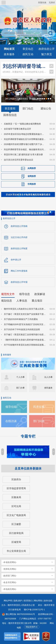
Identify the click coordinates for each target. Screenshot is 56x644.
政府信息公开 (9, 218)
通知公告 (46, 109)
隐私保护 (18, 601)
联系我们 (28, 601)
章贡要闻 (10, 109)
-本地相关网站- (10, 589)
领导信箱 (11, 407)
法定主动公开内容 (19, 237)
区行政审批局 (16, 533)
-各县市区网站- (10, 582)
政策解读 (40, 294)
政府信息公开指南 (19, 226)
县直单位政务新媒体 (28, 468)
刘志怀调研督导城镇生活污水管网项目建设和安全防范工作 (25, 66)
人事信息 (22, 301)
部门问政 (39, 421)
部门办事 (20, 388)
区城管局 (16, 542)
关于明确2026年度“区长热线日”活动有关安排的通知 (25, 324)
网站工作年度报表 (19, 271)
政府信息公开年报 (19, 282)
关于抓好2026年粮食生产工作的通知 (21, 319)
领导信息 (24, 294)
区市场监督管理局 (16, 488)
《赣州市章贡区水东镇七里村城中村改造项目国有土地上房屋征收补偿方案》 (25, 340)
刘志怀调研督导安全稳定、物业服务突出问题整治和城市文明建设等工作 (25, 149)
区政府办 (16, 479)
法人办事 (48, 377)
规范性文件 (8, 294)
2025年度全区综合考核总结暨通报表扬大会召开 (25, 134)
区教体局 (16, 497)
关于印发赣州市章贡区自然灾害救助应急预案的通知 (25, 345)
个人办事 (20, 377)
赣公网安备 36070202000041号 (20, 614)
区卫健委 (16, 524)
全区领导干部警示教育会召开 (17, 129)
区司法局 (16, 506)
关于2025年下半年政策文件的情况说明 (22, 329)
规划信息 (7, 301)
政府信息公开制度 (19, 248)
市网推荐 (32, 184)
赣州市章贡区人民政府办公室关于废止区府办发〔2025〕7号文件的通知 (25, 309)
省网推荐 (32, 176)
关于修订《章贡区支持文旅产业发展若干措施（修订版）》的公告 (25, 314)
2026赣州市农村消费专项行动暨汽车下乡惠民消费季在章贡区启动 (25, 144)
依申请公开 (16, 260)
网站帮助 (38, 601)
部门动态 (28, 109)
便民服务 (48, 388)
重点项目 (37, 301)
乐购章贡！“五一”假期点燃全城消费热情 (22, 124)
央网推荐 (32, 168)
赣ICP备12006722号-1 (34, 610)
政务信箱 (48, 601)
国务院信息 (10, 115)
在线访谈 (11, 421)
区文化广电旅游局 (16, 515)
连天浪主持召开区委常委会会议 (19, 160)
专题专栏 (28, 436)
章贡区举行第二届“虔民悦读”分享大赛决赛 (23, 155)
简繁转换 (42, 3)
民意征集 (39, 407)
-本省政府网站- (10, 562)
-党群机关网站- (10, 569)
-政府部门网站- (10, 576)
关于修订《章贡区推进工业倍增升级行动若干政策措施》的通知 (25, 335)
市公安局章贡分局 (16, 551)
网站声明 (8, 601)
